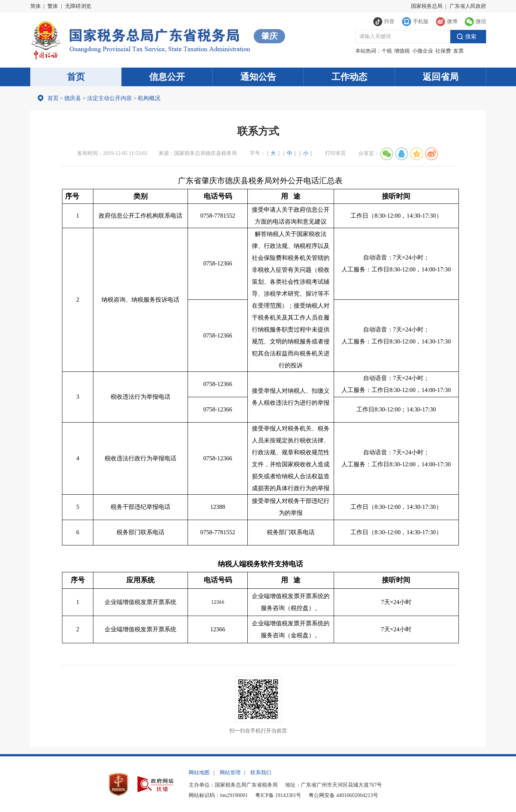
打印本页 (336, 153)
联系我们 (261, 773)
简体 (35, 6)
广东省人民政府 (468, 6)
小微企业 (423, 51)
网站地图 (199, 773)
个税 (387, 51)
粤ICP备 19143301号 (278, 795)
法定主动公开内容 (109, 98)
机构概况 (147, 98)
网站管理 (230, 773)
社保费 (443, 51)
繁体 (53, 6)
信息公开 (167, 77)
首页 (76, 77)
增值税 (402, 51)
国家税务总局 (427, 6)
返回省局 (441, 77)
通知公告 (258, 77)
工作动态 (349, 77)
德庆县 (73, 98)
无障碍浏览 (78, 6)
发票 (458, 51)
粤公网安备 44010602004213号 (343, 795)
